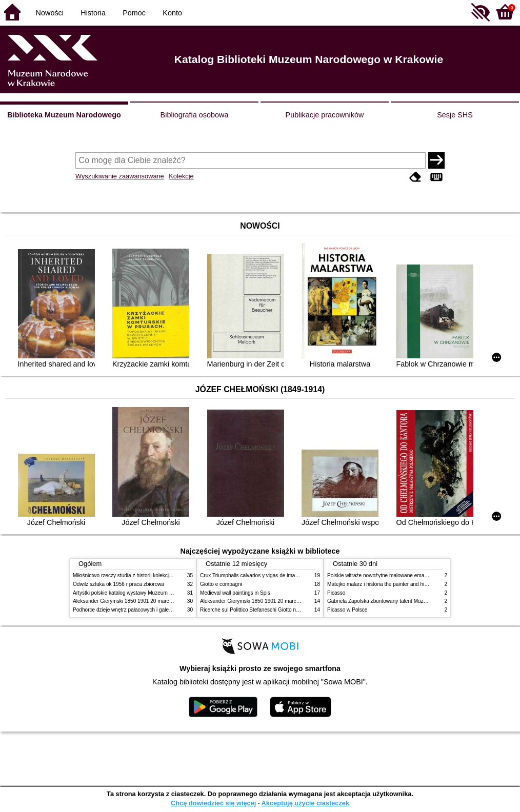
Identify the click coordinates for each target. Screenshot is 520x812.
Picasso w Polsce (347, 610)
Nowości (50, 13)
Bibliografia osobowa (195, 115)
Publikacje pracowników (325, 115)
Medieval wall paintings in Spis (235, 593)
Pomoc (134, 13)
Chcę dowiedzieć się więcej (213, 803)
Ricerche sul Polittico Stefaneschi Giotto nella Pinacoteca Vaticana (276, 610)
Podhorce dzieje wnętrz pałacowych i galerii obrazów (133, 610)
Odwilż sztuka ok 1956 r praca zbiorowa (118, 584)
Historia (93, 13)
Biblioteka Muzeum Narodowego (64, 115)
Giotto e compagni (221, 584)
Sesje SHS (455, 115)
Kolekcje (181, 176)
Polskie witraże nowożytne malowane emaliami (381, 575)
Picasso (336, 593)
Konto (172, 13)
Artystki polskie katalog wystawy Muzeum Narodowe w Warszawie (148, 593)
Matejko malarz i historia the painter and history (381, 584)
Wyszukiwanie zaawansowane (120, 176)
